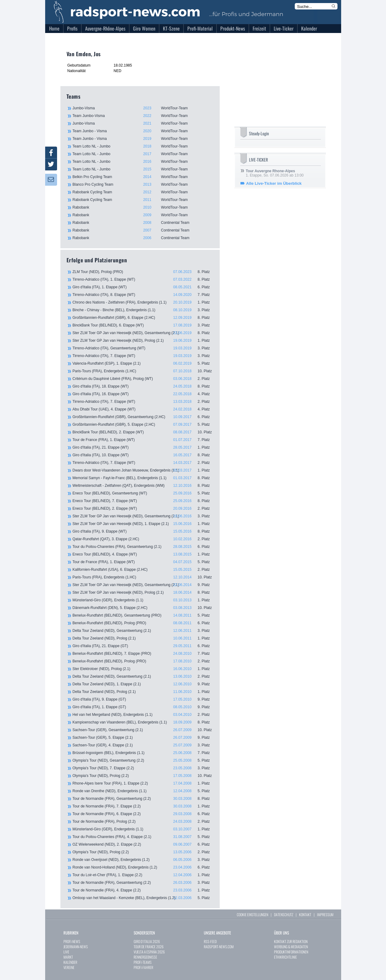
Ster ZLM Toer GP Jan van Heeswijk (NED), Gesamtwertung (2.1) (143, 333)
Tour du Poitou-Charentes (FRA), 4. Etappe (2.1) (143, 837)
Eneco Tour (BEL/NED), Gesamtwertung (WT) (143, 493)
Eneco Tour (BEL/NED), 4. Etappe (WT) (143, 554)
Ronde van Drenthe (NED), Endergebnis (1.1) (143, 791)
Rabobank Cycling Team (143, 192)
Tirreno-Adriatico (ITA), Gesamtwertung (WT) (143, 348)
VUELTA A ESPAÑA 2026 (149, 952)
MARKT (68, 957)
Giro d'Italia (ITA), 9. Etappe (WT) (143, 531)
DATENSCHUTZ (284, 914)
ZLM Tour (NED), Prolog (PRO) (143, 272)
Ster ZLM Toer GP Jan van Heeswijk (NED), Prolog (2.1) (143, 341)
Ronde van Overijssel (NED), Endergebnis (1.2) (143, 860)
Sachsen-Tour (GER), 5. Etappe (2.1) (143, 738)
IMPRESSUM (325, 914)
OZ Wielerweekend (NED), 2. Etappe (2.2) (143, 844)
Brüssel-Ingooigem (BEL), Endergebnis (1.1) (143, 753)
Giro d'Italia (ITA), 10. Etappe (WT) (143, 455)
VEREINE (69, 967)
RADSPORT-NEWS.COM (219, 947)
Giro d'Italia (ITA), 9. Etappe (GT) (143, 699)
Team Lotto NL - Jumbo (143, 146)
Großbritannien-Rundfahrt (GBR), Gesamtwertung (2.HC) (143, 417)
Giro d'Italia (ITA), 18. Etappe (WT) (143, 386)
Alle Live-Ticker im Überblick (274, 183)
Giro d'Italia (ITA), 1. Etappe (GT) (143, 707)
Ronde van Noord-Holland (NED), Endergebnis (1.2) (143, 867)
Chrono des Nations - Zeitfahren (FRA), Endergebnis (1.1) (143, 302)
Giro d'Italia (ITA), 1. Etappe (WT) (143, 287)
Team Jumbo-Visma (143, 116)
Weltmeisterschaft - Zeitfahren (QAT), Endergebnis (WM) (143, 486)
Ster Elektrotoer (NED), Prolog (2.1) (143, 669)
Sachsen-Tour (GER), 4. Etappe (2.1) (143, 745)
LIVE (66, 952)
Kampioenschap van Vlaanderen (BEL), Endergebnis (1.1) (143, 722)
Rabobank (143, 207)
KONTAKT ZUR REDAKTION (291, 941)
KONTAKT (305, 914)
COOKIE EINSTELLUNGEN (253, 914)
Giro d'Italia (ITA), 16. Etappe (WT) (143, 394)
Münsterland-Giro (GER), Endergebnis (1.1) (143, 600)
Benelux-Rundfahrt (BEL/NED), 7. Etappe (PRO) (143, 654)
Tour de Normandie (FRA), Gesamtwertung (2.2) (143, 799)
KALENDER (70, 962)
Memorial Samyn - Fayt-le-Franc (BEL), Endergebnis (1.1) (143, 478)
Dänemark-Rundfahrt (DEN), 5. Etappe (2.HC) (143, 608)
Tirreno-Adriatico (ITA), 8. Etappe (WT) (143, 295)
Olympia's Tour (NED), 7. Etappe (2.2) (143, 768)
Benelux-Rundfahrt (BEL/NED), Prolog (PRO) (143, 623)
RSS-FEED (210, 941)
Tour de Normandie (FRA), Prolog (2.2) (143, 822)
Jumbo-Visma (143, 108)
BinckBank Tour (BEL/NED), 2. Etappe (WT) (143, 432)
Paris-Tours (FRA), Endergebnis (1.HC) (143, 371)
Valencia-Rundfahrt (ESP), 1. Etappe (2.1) (143, 363)
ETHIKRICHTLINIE (285, 957)
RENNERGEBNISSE (145, 957)
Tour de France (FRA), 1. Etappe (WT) (143, 440)
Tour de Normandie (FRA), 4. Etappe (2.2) (143, 890)
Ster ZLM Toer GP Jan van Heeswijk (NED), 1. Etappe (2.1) (143, 524)
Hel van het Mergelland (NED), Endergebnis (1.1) (143, 715)
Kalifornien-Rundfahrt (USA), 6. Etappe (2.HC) (143, 570)
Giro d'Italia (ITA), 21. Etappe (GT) (143, 646)
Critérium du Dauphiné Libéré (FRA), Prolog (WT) (143, 379)
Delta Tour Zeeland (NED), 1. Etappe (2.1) (143, 684)
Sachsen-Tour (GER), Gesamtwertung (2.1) (143, 730)
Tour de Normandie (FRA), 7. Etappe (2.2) (143, 806)
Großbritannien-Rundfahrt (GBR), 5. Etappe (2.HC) (143, 424)
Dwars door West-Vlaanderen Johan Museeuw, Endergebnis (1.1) (143, 470)
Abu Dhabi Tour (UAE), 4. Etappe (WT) (143, 409)
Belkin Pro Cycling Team (143, 177)
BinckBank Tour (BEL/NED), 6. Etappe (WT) (143, 325)
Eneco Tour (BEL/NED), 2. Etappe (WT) (143, 508)
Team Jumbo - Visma (143, 131)
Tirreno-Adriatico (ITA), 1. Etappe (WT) (143, 279)
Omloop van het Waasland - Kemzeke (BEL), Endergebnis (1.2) (143, 898)
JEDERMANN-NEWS (76, 947)
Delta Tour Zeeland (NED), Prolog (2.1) (143, 638)
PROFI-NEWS (72, 941)
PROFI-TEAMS (143, 962)
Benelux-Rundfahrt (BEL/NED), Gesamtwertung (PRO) (143, 615)
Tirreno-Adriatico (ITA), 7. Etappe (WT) (143, 356)
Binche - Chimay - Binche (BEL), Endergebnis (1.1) (143, 310)
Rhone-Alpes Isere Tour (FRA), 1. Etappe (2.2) (143, 783)
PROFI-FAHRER (143, 967)
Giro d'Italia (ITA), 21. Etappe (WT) (143, 447)
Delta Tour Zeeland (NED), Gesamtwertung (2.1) (143, 631)
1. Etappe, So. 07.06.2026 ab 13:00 (275, 173)
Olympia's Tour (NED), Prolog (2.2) (143, 776)
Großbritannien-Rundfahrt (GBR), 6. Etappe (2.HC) (143, 318)
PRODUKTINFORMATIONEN (291, 952)
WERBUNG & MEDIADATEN (291, 947)
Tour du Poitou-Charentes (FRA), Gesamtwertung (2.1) (143, 547)
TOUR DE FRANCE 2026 (149, 947)
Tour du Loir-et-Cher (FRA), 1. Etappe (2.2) (143, 875)
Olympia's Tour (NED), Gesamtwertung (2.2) (143, 760)
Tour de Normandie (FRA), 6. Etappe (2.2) (143, 814)
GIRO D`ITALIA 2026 (147, 941)
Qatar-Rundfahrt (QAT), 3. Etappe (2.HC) (143, 539)
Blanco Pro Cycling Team (143, 184)
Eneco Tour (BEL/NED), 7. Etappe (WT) (143, 501)
